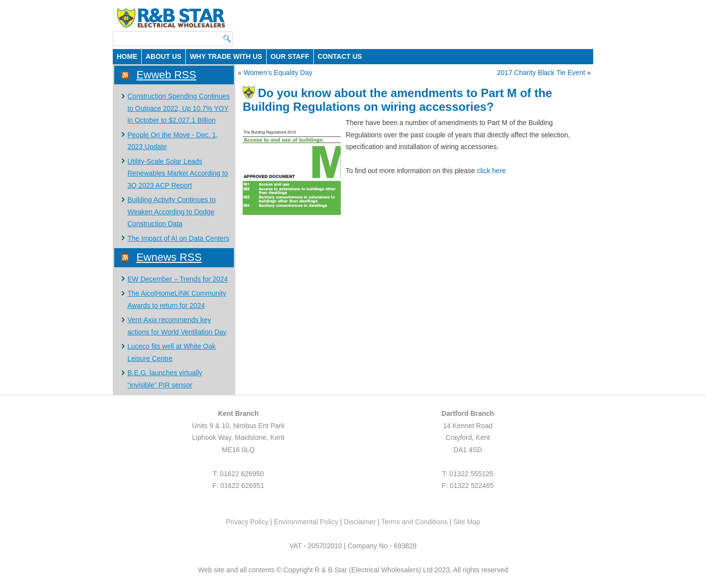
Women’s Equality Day (278, 73)
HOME (127, 56)
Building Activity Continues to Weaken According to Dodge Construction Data (172, 212)
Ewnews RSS (169, 257)
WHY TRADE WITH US (226, 56)
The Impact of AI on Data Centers (178, 238)
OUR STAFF (290, 56)
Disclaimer (360, 522)
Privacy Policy (247, 522)
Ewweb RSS (166, 75)
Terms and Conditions (415, 522)
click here (492, 171)
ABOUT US (164, 56)
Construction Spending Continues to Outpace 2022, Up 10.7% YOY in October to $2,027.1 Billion (179, 108)
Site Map (466, 522)
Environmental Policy (306, 522)
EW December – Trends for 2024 (178, 279)
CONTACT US (340, 56)
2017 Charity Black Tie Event (541, 73)
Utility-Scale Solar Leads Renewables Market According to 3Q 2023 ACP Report (178, 173)
